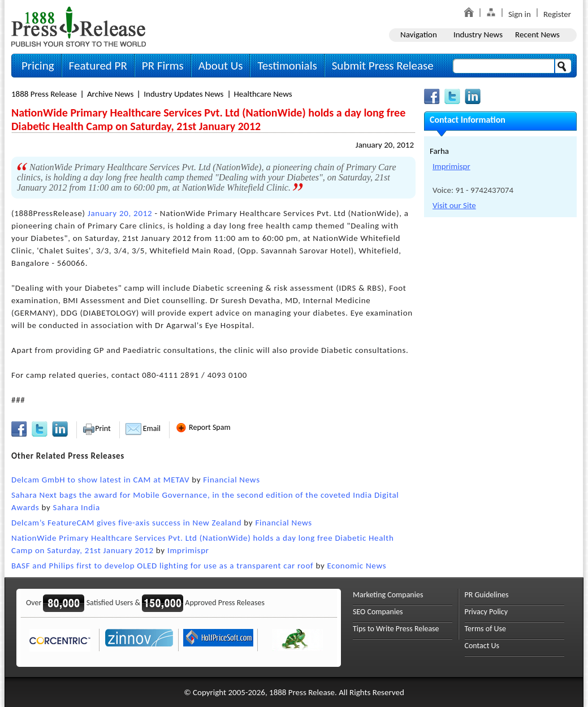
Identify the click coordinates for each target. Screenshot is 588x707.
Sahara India (77, 507)
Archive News (110, 94)
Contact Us (482, 646)
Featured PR (98, 66)
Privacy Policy (487, 612)
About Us (221, 66)
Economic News (356, 566)
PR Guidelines (487, 595)
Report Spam (203, 427)
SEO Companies (378, 612)
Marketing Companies (388, 595)
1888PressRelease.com (79, 26)
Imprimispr (188, 550)
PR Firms (163, 66)
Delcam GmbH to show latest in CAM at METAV (100, 480)
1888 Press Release (44, 94)
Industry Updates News (183, 94)
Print (96, 428)
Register (557, 14)
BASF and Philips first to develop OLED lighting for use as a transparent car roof (162, 566)
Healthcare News (263, 94)
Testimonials (287, 66)
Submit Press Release (383, 66)
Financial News (231, 480)
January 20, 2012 (385, 145)
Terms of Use (486, 629)
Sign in (520, 14)
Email (143, 428)
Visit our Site (454, 205)
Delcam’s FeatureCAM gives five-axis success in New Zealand (126, 523)
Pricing (38, 66)
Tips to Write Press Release (396, 629)
